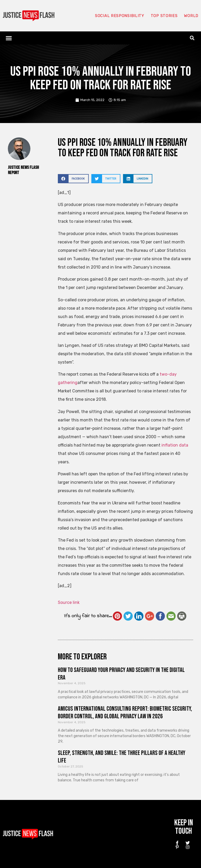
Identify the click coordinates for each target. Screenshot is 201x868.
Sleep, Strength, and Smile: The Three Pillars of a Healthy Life (122, 757)
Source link (69, 602)
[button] (9, 38)
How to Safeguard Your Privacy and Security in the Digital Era (121, 674)
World (191, 16)
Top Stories (164, 16)
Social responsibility (119, 16)
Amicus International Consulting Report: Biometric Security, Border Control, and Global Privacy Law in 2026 (125, 713)
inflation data (175, 445)
